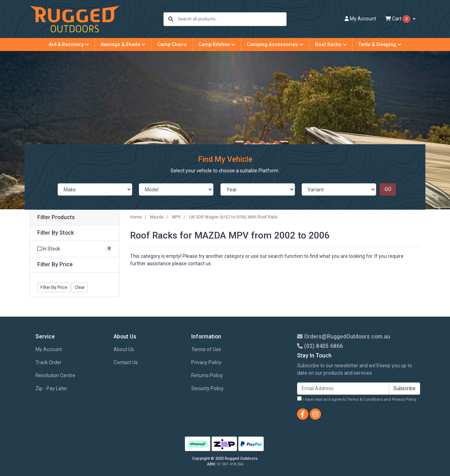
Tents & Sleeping (380, 44)
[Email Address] (343, 389)
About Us (124, 349)
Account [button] (360, 19)
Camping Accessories (275, 44)
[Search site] (171, 19)
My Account (49, 349)
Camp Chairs (172, 44)
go (388, 189)
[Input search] (232, 19)
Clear (80, 287)
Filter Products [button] (56, 217)
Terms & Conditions (365, 399)
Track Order (49, 362)
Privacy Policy (206, 362)
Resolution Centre (55, 375)
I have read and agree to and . (357, 399)
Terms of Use (206, 349)
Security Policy (207, 388)
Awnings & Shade (123, 44)
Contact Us (126, 362)
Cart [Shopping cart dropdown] (398, 19)
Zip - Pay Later (52, 388)
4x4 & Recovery (69, 44)
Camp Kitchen (217, 44)
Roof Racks (331, 44)
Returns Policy (207, 375)
